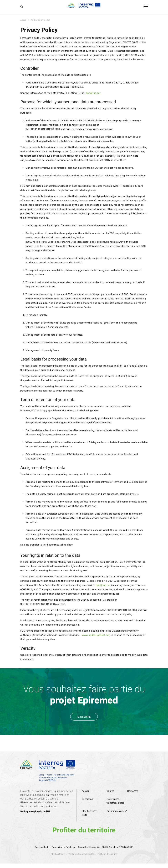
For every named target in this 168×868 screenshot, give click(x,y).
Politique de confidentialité (81, 854)
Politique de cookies (107, 854)
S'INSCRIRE (84, 717)
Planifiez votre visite (89, 813)
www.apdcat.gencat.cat (96, 635)
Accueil (24, 20)
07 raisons (87, 799)
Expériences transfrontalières (115, 801)
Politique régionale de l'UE (35, 812)
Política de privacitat (40, 20)
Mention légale (58, 854)
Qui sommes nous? (117, 811)
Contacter (133, 791)
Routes (110, 791)
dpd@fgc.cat (93, 93)
